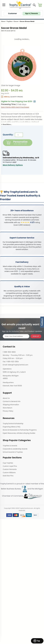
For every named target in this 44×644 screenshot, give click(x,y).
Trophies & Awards (10, 446)
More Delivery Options (13, 165)
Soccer (16, 21)
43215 (14, 162)
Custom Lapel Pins (10, 466)
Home (3, 21)
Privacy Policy (8, 411)
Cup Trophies (8, 463)
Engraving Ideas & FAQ (11, 427)
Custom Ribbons (9, 473)
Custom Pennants (10, 469)
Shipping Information (11, 405)
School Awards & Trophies (13, 452)
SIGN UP (36, 336)
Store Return (7, 408)
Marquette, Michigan (11, 376)
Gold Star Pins (8, 476)
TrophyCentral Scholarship (13, 424)
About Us (6, 398)
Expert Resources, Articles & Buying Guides (19, 433)
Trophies (9, 21)
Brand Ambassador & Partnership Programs (20, 430)
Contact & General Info (12, 401)
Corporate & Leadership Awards (15, 449)
